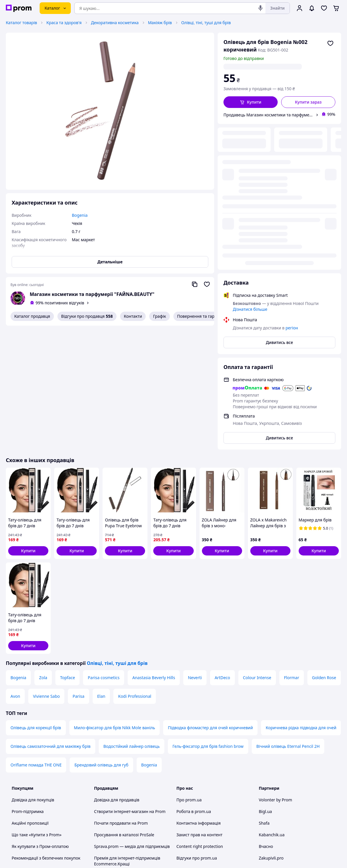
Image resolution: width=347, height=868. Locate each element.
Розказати (203, 858)
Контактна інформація (199, 699)
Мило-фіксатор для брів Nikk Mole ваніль (115, 604)
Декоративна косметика (115, 23)
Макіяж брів (160, 23)
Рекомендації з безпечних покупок (46, 734)
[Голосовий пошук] (260, 8)
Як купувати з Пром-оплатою (40, 722)
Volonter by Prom (275, 676)
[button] (251, 102)
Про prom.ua (189, 676)
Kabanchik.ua (272, 711)
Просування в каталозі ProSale (124, 711)
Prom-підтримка (28, 687)
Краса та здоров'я (64, 23)
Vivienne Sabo (46, 572)
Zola (43, 554)
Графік (159, 316)
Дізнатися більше (250, 163)
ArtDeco (222, 554)
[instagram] (283, 820)
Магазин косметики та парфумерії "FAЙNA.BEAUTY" (92, 294)
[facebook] (273, 820)
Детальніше (110, 262)
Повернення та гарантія (201, 316)
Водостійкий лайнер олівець (132, 622)
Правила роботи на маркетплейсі (127, 775)
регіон (282, 66)
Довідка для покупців (33, 676)
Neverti (195, 554)
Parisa (78, 572)
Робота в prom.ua (194, 687)
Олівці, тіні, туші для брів (206, 23)
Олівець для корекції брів (36, 604)
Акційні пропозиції (30, 699)
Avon (15, 572)
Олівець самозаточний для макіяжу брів (51, 622)
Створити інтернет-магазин (121, 687)
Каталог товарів (21, 23)
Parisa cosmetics (104, 554)
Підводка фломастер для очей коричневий (210, 604)
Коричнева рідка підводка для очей (301, 604)
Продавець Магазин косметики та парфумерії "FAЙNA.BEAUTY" (268, 115)
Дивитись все (279, 197)
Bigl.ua (265, 687)
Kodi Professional (135, 572)
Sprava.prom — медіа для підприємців (132, 722)
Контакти (133, 316)
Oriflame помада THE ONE (36, 641)
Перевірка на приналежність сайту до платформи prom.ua (49, 749)
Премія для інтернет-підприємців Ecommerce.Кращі (127, 737)
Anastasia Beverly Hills (154, 554)
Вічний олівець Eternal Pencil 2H (288, 622)
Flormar (292, 554)
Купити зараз (308, 102)
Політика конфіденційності (121, 763)
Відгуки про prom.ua (197, 734)
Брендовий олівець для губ (101, 641)
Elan (101, 572)
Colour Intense (257, 554)
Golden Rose (324, 554)
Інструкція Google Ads (116, 804)
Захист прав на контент (200, 711)
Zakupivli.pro (271, 734)
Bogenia (18, 554)
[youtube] (262, 820)
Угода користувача (113, 751)
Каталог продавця (32, 316)
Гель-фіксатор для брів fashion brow (208, 622)
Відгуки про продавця (87, 316)
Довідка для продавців (117, 676)
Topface (67, 554)
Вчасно (266, 722)
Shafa (264, 699)
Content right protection (200, 722)
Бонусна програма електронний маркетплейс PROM (126, 789)
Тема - (116, 820)
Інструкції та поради (31, 763)
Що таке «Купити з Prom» (37, 711)
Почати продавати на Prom (121, 699)
